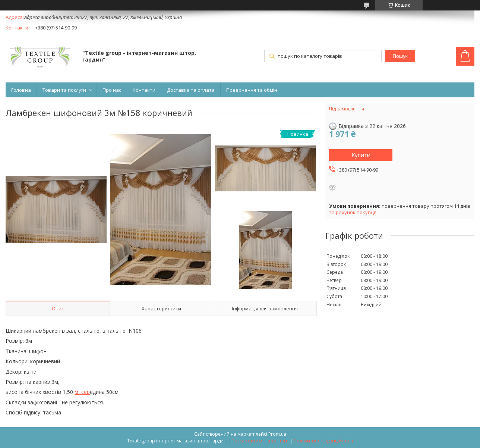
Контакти (144, 90)
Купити (361, 155)
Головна (21, 90)
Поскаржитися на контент (260, 441)
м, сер (82, 392)
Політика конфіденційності (323, 441)
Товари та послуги (64, 90)
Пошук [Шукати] (400, 56)
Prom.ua (277, 434)
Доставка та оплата (191, 90)
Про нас (112, 90)
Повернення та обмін (252, 90)
